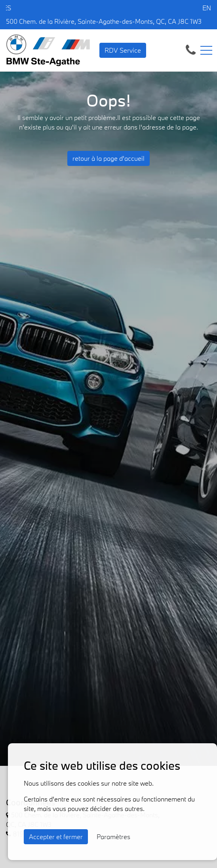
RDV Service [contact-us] (123, 50)
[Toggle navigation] (206, 50)
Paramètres (113, 837)
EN (207, 8)
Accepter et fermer (56, 837)
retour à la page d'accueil (108, 158)
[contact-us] (191, 49)
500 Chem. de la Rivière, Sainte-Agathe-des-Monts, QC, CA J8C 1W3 (104, 21)
